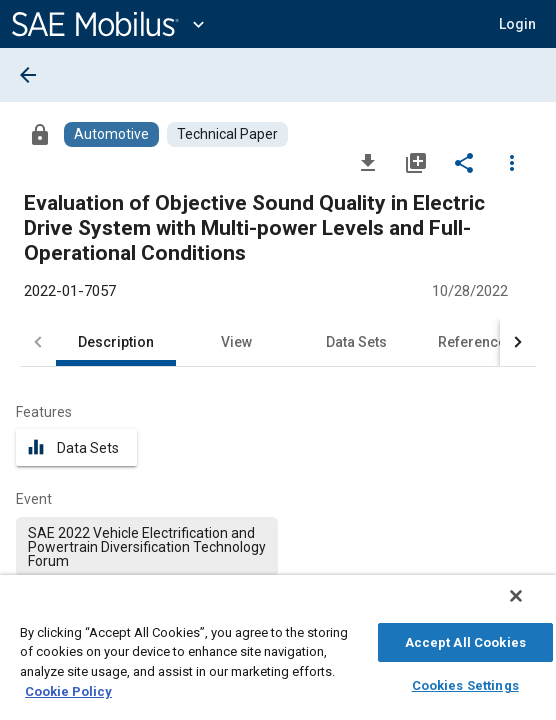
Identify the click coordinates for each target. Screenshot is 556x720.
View (236, 342)
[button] (517, 24)
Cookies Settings (465, 682)
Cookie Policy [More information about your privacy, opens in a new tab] (68, 688)
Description (116, 342)
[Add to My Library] (416, 162)
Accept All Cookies (465, 639)
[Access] (40, 134)
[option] (147, 547)
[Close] (530, 606)
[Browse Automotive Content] (111, 134)
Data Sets (356, 342)
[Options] (512, 162)
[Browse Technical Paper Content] (227, 134)
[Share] (464, 162)
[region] (278, 652)
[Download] (368, 162)
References (476, 342)
